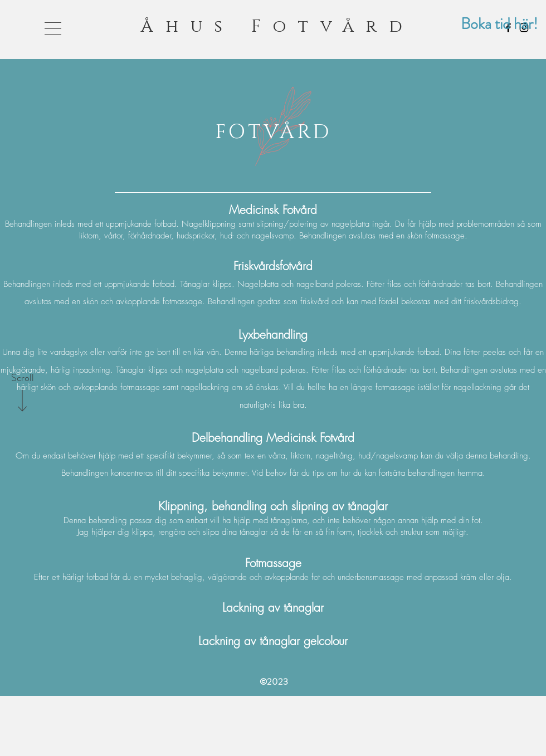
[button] (53, 28)
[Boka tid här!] (499, 24)
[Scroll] (22, 378)
